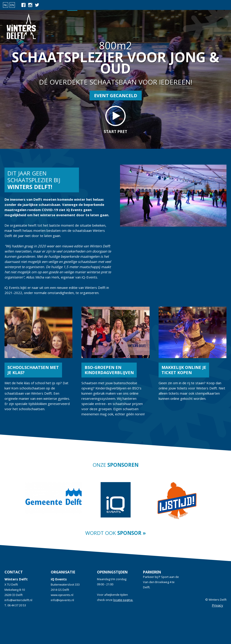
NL (6, 5)
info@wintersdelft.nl (18, 600)
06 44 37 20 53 (17, 605)
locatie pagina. (123, 600)
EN (12, 5)
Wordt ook (115, 533)
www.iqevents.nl (62, 595)
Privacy (217, 605)
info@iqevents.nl (62, 600)
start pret (115, 120)
